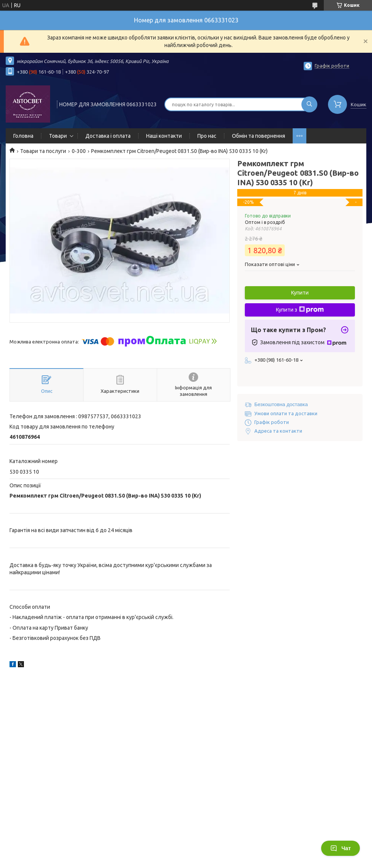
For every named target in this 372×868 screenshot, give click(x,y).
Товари (58, 136)
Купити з (300, 310)
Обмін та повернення (259, 136)
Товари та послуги (43, 151)
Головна (23, 136)
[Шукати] (309, 104)
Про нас (207, 136)
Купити (300, 293)
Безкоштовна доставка (281, 404)
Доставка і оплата (108, 136)
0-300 (79, 151)
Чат (340, 848)
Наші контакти (164, 136)
